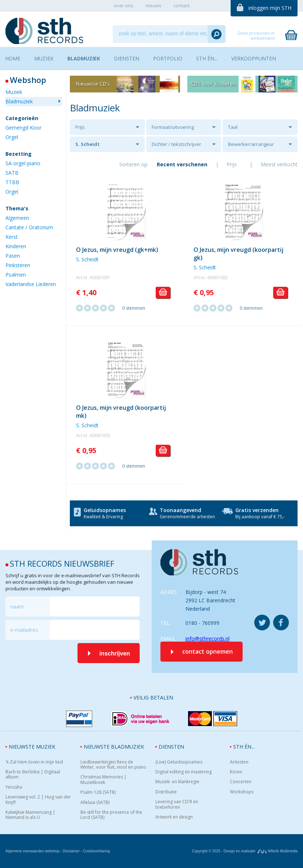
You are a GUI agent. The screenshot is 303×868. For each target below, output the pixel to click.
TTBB (12, 182)
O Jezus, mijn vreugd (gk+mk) (117, 250)
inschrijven (115, 653)
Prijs (80, 127)
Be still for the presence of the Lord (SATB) (111, 815)
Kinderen (16, 246)
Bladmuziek (19, 101)
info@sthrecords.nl (208, 639)
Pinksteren (18, 265)
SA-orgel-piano (23, 163)
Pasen (13, 256)
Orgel (12, 137)
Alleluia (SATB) (95, 802)
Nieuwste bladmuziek (114, 747)
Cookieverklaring (96, 851)
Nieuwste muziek (32, 747)
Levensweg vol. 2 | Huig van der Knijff (38, 800)
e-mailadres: (25, 630)
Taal (233, 127)
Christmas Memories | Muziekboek (103, 780)
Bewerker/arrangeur (251, 144)
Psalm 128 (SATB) (98, 792)
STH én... (244, 747)
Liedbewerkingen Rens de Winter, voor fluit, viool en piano (113, 765)
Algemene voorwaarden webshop (32, 851)
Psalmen (16, 275)
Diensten (171, 747)
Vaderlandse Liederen (31, 284)
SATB (12, 173)
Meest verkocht (279, 164)
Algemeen (17, 218)
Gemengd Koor (23, 128)
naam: (17, 607)
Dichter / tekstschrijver (176, 144)
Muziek (14, 92)
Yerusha (14, 787)
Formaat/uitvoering (173, 127)
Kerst (12, 237)
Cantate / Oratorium (29, 227)
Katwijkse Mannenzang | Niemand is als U (30, 815)
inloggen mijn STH (270, 8)
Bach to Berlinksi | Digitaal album (33, 775)
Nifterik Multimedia (278, 851)
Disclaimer (71, 851)
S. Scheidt (87, 144)
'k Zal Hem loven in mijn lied (34, 762)
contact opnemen (208, 651)
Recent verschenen (182, 164)
